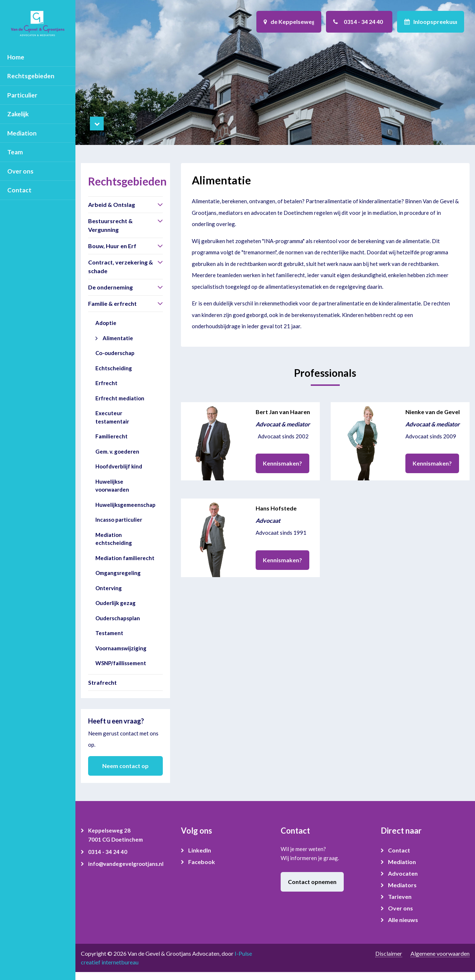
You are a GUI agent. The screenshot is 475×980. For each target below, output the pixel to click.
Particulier (22, 95)
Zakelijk (18, 114)
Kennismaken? (282, 463)
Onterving (109, 588)
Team (15, 152)
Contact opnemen (312, 882)
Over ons (20, 171)
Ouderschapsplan (118, 618)
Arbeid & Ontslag (111, 205)
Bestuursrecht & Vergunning (110, 225)
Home (16, 57)
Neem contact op (125, 766)
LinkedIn (200, 850)
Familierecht (111, 436)
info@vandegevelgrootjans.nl (126, 864)
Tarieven (400, 896)
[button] (160, 204)
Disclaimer (389, 953)
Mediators (402, 885)
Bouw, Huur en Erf (112, 246)
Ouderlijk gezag (115, 603)
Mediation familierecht (125, 558)
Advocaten (403, 873)
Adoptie (106, 323)
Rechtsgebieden (31, 76)
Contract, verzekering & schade (121, 266)
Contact (19, 190)
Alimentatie (118, 338)
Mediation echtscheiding (114, 539)
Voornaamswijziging (121, 648)
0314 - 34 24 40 (108, 852)
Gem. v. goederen (117, 451)
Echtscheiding (114, 368)
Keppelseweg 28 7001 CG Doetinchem (115, 835)
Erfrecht (106, 383)
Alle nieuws (403, 920)
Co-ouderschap (115, 353)
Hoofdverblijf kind (119, 466)
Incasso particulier (119, 520)
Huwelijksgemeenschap (125, 505)
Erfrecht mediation (120, 398)
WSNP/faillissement (121, 663)
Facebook (202, 862)
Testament (109, 633)
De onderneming (110, 287)
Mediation (22, 133)
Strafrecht (102, 682)
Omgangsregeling (118, 573)
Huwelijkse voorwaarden (112, 486)
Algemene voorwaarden (440, 953)
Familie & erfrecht (112, 303)
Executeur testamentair (112, 417)
